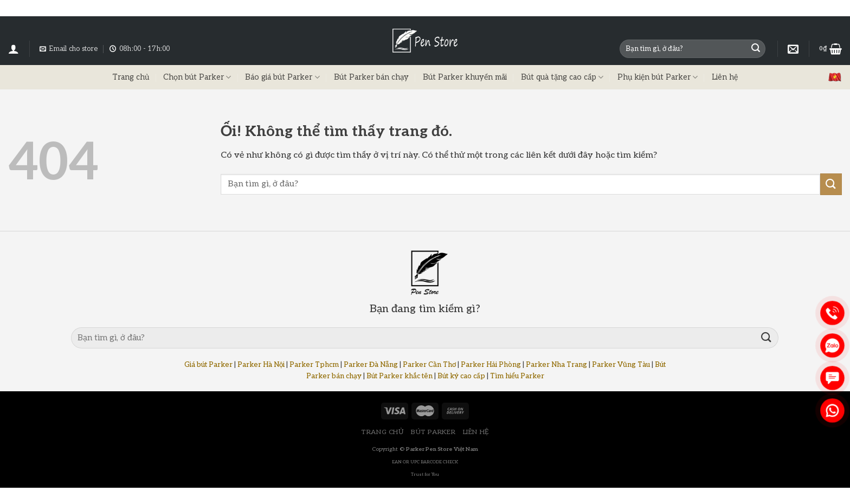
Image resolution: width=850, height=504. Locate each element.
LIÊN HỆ (476, 432)
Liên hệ (725, 77)
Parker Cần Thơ (429, 365)
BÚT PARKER (433, 432)
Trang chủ (131, 77)
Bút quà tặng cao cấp (562, 77)
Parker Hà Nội (261, 365)
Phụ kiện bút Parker (658, 77)
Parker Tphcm (314, 365)
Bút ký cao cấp (461, 376)
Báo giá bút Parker (282, 77)
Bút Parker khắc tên (400, 376)
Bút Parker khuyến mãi (465, 77)
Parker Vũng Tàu (621, 365)
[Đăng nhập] (14, 49)
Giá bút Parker (208, 365)
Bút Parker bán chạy (371, 77)
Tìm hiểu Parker (517, 376)
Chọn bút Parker (197, 77)
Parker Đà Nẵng (371, 365)
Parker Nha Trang (556, 365)
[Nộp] (756, 49)
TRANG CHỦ (382, 432)
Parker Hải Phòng (491, 365)
